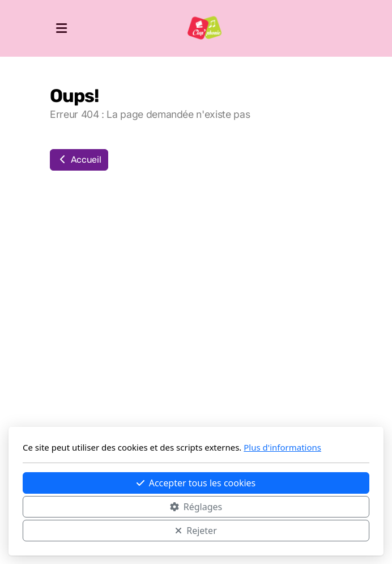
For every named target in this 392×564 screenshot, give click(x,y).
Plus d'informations (282, 447)
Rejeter (196, 531)
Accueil (79, 160)
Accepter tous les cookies (196, 483)
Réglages (196, 507)
